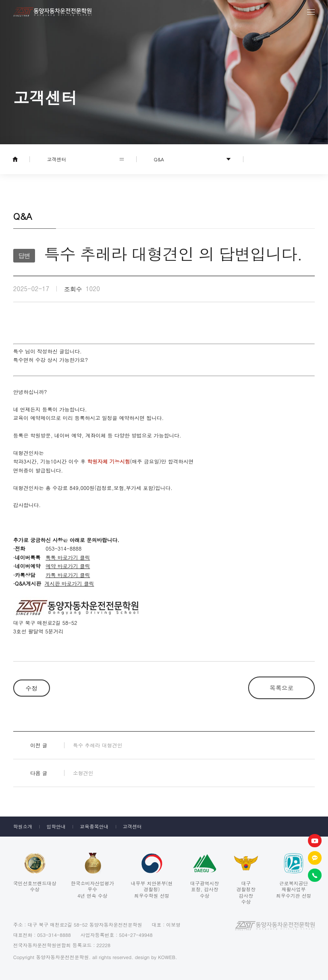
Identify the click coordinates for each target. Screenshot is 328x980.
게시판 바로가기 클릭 (69, 583)
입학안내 (56, 826)
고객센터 (132, 826)
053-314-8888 (54, 935)
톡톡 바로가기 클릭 (68, 557)
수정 (32, 688)
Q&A (159, 159)
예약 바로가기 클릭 (68, 566)
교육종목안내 (94, 826)
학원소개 (23, 826)
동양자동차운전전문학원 (52, 12)
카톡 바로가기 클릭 (68, 575)
